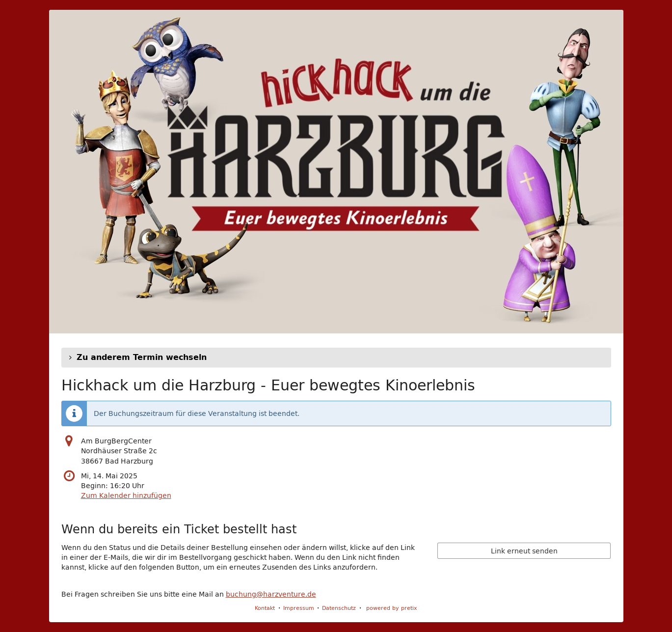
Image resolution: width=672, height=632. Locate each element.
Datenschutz (339, 608)
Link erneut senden (524, 551)
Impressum (299, 608)
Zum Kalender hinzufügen (126, 495)
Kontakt (265, 608)
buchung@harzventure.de (271, 594)
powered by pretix (392, 608)
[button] (336, 357)
